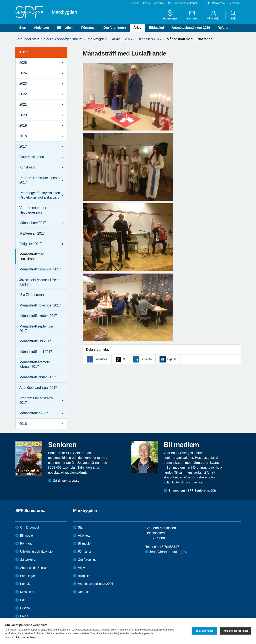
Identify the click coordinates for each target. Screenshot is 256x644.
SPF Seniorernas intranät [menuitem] (183, 3)
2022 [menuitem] (23, 94)
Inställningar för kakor (235, 631)
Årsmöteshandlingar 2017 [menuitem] (38, 388)
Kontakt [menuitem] (192, 15)
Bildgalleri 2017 (150, 39)
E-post (171, 359)
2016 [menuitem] (23, 424)
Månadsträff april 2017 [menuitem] (36, 352)
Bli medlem (65, 28)
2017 (129, 39)
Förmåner (89, 28)
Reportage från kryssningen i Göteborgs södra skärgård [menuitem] (40, 195)
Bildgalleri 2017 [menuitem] (31, 244)
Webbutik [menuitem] (159, 3)
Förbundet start (27, 39)
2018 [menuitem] (23, 136)
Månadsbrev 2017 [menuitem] (33, 223)
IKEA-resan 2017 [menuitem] (32, 233)
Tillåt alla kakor (204, 631)
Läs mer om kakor (26, 637)
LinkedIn (146, 359)
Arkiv (137, 28)
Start (23, 28)
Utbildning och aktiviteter (37, 552)
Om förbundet (30, 527)
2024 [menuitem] (23, 73)
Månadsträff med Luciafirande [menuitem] (32, 256)
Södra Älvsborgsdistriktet (63, 39)
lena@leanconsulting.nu (169, 552)
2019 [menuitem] (23, 125)
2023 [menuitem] (23, 83)
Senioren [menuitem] (234, 3)
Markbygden (97, 39)
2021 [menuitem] (23, 104)
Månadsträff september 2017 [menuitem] (36, 329)
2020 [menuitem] (23, 115)
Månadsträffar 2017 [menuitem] (34, 413)
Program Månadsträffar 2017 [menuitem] (36, 400)
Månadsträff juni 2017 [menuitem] (35, 341)
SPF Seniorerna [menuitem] (216, 3)
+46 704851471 (169, 547)
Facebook (101, 359)
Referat (223, 28)
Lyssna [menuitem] (135, 3)
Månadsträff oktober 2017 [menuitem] (38, 316)
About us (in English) (34, 568)
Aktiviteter (42, 28)
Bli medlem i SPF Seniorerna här (192, 490)
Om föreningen (115, 28)
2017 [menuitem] (23, 146)
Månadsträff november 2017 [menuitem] (40, 305)
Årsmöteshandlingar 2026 (191, 28)
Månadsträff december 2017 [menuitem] (40, 269)
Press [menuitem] (146, 3)
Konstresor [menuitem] (27, 167)
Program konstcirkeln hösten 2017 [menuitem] (40, 180)
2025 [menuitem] (23, 63)
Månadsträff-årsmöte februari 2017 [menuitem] (35, 364)
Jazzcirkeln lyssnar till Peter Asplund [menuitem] (40, 282)
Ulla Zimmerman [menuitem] (32, 295)
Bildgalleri (156, 28)
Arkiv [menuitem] (23, 52)
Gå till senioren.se (66, 481)
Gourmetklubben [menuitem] (32, 157)
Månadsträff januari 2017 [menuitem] (38, 377)
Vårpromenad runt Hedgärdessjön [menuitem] (33, 210)
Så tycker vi (28, 560)
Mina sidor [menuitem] (214, 15)
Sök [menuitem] (233, 15)
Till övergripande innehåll (0, 0)
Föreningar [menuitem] (170, 15)
